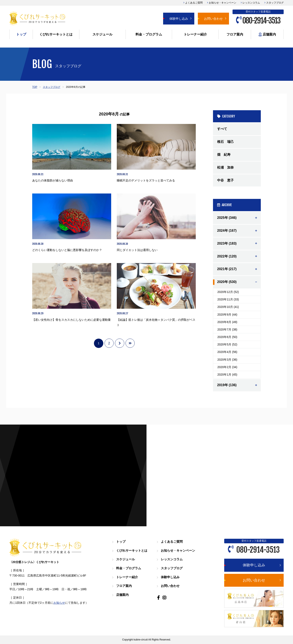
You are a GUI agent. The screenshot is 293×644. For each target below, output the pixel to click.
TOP (35, 87)
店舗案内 (267, 35)
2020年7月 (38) (227, 329)
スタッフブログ (275, 3)
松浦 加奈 (225, 167)
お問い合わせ (213, 19)
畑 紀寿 (224, 155)
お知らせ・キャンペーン (223, 3)
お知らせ (59, 603)
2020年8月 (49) (227, 322)
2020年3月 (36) (227, 360)
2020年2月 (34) (227, 367)
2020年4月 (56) (227, 352)
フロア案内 (235, 34)
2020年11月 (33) (228, 299)
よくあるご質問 (194, 3)
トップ (21, 34)
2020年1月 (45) (227, 375)
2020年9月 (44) (227, 315)
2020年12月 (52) (228, 292)
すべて (222, 129)
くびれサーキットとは (56, 34)
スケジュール (102, 34)
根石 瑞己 (225, 142)
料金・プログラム (149, 34)
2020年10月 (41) (228, 307)
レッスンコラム (251, 3)
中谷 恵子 (225, 180)
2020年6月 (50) (227, 337)
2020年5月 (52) (227, 344)
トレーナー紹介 (195, 34)
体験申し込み (179, 19)
